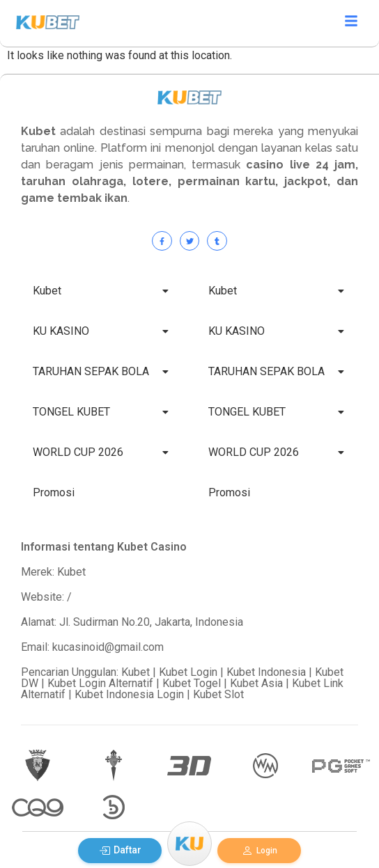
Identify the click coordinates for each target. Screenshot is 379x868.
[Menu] (189, 844)
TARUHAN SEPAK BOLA (101, 371)
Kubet (101, 291)
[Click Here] (351, 23)
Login (260, 851)
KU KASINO (101, 331)
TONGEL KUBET (101, 412)
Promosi (54, 492)
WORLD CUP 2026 (101, 452)
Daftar (120, 850)
